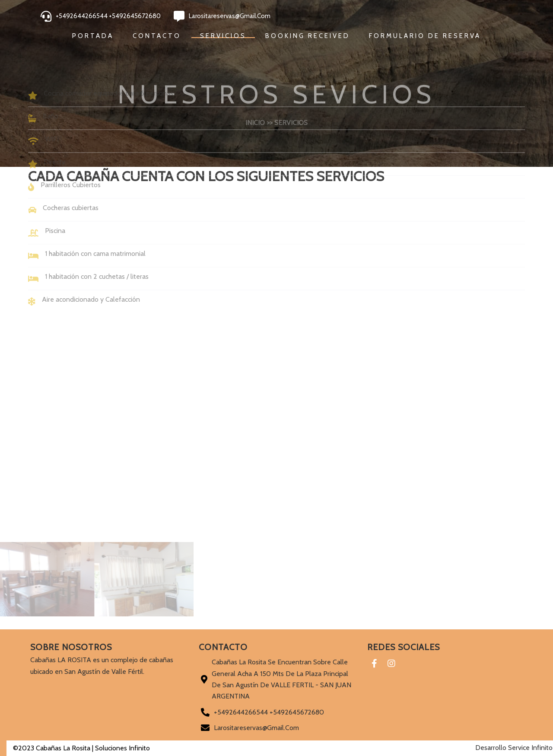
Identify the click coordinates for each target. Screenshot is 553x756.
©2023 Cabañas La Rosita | (48, 748)
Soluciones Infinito (116, 748)
